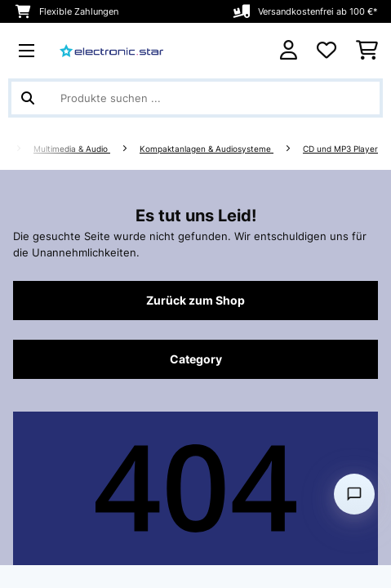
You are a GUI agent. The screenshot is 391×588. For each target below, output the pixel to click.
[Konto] (289, 50)
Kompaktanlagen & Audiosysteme (207, 149)
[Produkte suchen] (195, 98)
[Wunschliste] (327, 51)
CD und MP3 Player (340, 149)
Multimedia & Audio (72, 149)
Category (196, 359)
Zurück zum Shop (195, 301)
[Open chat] (354, 494)
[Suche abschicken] (28, 98)
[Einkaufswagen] (367, 51)
